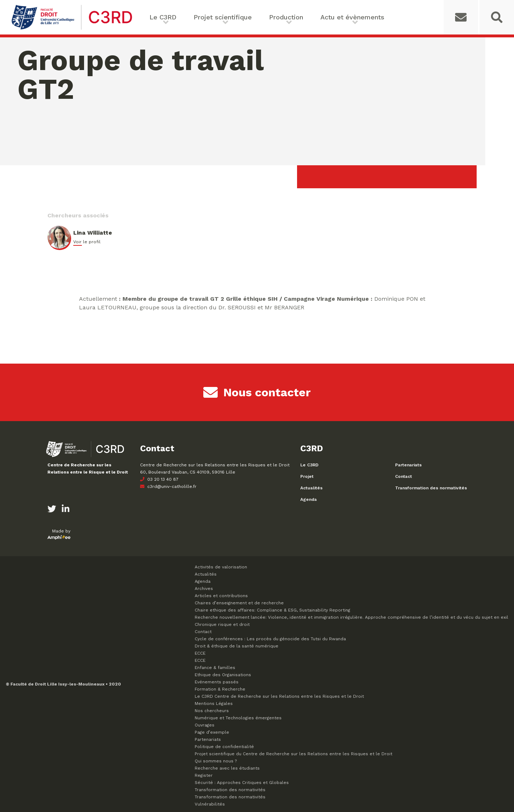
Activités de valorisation (221, 567)
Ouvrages (205, 725)
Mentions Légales (214, 703)
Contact (404, 476)
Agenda (309, 499)
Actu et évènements (352, 17)
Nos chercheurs (212, 711)
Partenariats (408, 465)
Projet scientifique (223, 17)
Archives (204, 589)
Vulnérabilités (210, 804)
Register (204, 775)
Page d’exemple (212, 732)
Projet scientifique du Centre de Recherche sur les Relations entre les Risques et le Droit (293, 754)
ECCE (200, 653)
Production (286, 17)
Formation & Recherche (220, 689)
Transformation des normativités (431, 488)
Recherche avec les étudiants (227, 768)
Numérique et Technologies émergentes (238, 718)
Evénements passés (217, 682)
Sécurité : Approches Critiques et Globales (242, 783)
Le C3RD (163, 17)
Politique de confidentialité (224, 747)
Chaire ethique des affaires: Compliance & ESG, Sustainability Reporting (272, 610)
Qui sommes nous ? (216, 761)
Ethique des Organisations (223, 675)
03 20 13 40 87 (159, 479)
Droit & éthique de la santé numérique (237, 646)
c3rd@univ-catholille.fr (168, 486)
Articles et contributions (221, 596)
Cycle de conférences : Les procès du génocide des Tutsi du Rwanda (270, 639)
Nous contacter (257, 392)
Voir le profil (87, 242)
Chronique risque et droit (222, 624)
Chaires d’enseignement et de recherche (239, 603)
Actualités (311, 488)
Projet (307, 476)
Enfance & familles (215, 668)
